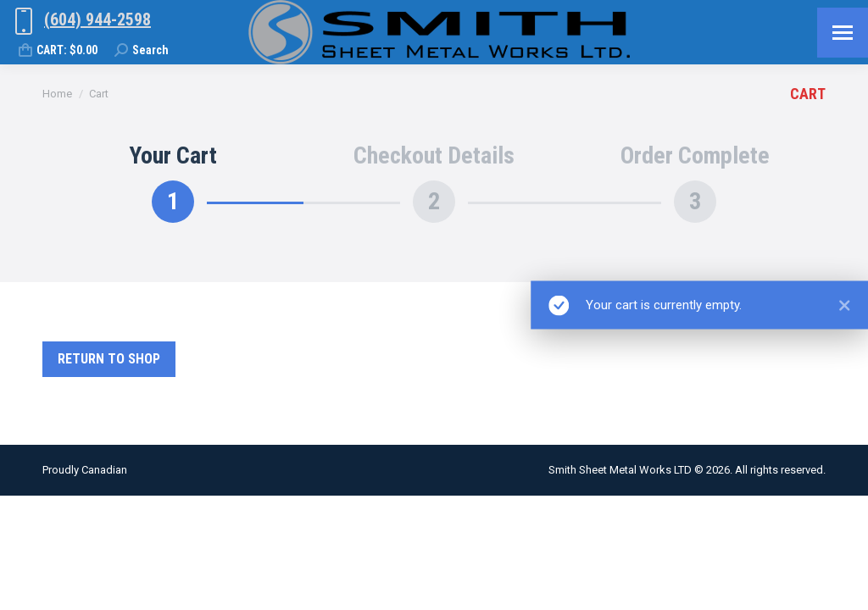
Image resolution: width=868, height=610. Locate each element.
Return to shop (109, 359)
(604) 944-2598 (97, 19)
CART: (58, 50)
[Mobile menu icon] (843, 33)
